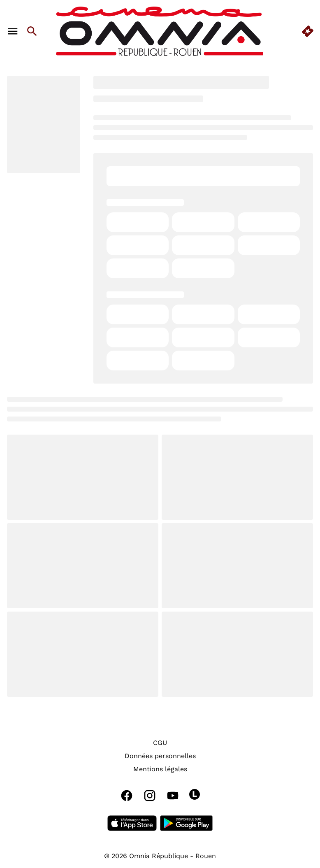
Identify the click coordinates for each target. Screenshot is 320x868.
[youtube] (173, 796)
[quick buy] (308, 31)
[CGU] (160, 743)
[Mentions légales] (160, 769)
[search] (32, 31)
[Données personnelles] (160, 756)
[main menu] (13, 31)
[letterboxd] (195, 794)
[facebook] (127, 796)
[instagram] (150, 796)
